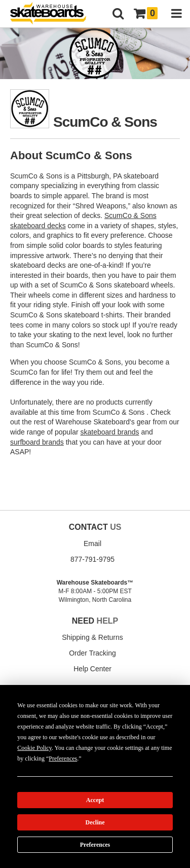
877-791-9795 (92, 559)
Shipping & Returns (92, 637)
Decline (95, 822)
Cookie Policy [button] (34, 748)
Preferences (95, 845)
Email (92, 544)
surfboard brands (37, 442)
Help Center (92, 669)
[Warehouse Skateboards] (53, 14)
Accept (95, 800)
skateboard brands (110, 432)
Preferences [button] (63, 758)
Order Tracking (92, 653)
